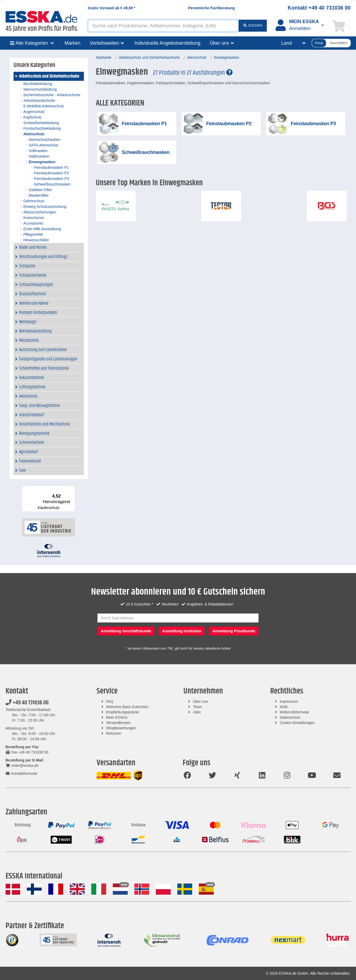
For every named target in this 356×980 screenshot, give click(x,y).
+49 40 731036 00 (27, 703)
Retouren (114, 733)
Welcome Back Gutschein (127, 707)
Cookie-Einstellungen (297, 723)
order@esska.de (22, 766)
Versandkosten (118, 723)
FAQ (110, 701)
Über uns (200, 701)
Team (197, 707)
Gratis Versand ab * (112, 8)
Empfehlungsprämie (123, 712)
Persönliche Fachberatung (212, 8)
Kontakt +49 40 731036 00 (319, 8)
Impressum (289, 701)
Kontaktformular (22, 773)
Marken (72, 43)
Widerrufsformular (294, 712)
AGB (284, 707)
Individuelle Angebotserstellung (168, 43)
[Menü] (72, 489)
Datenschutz (290, 717)
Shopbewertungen (121, 728)
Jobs (197, 712)
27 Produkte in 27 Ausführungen (193, 73)
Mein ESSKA (117, 717)
